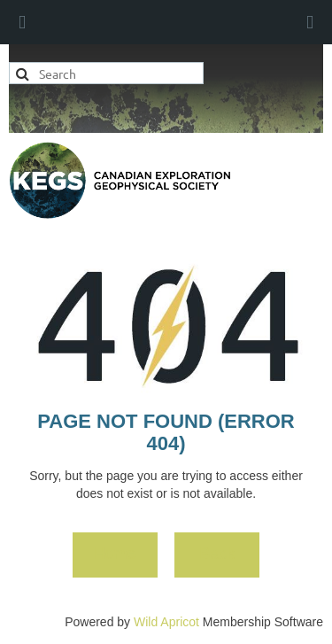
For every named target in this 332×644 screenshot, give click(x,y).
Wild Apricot (166, 622)
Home (115, 554)
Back (217, 554)
